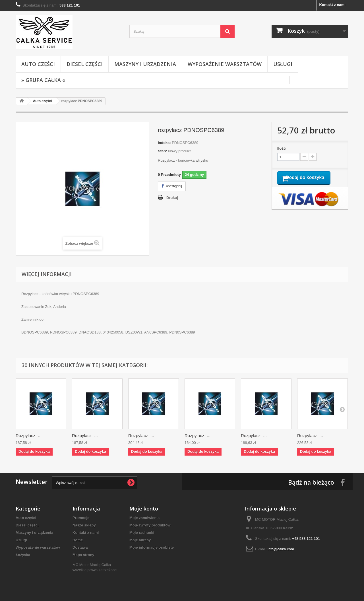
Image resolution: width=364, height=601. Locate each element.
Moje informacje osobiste (152, 547)
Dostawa (80, 547)
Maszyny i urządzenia (145, 64)
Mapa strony (83, 555)
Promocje (81, 518)
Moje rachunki (142, 533)
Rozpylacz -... (29, 436)
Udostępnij (172, 186)
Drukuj (172, 198)
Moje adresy (140, 540)
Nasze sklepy (84, 525)
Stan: (163, 151)
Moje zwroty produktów (150, 525)
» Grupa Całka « (43, 80)
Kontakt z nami (332, 5)
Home (78, 540)
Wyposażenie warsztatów (225, 64)
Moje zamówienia (144, 518)
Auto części (38, 64)
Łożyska (23, 555)
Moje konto (144, 509)
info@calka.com (281, 549)
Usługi (283, 64)
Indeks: (164, 143)
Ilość (282, 148)
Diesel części (85, 64)
